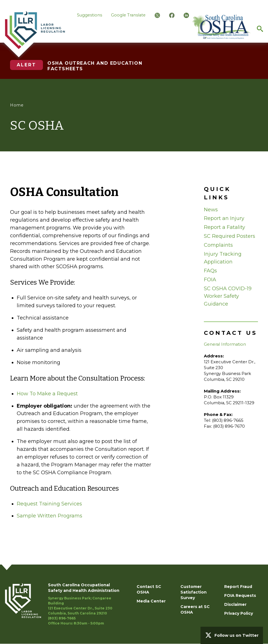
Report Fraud (238, 587)
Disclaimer (235, 604)
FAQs (210, 271)
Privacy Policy (239, 613)
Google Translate (128, 15)
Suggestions (90, 15)
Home (17, 105)
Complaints (218, 245)
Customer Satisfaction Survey (194, 592)
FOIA (210, 280)
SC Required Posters (230, 236)
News (211, 210)
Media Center (151, 601)
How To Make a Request (47, 394)
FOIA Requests (240, 595)
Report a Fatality (224, 227)
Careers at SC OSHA (195, 609)
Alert (26, 65)
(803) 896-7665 (62, 618)
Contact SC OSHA (149, 589)
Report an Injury (224, 218)
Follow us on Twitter (236, 635)
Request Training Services (49, 504)
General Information (225, 344)
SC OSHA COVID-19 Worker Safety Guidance (228, 296)
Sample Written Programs (50, 516)
